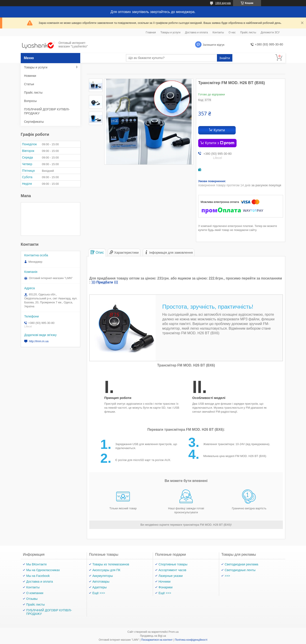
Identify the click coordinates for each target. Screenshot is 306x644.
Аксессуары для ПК (106, 570)
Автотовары (101, 582)
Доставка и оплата (196, 32)
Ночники (164, 582)
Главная (151, 32)
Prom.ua (174, 632)
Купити (219, 130)
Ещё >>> (99, 593)
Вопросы (30, 101)
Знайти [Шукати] (225, 58)
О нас (232, 32)
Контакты (218, 32)
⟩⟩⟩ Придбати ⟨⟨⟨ (105, 282)
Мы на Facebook (38, 576)
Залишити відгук (214, 45)
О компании (35, 593)
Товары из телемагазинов (111, 564)
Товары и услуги (171, 32)
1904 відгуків (223, 3)
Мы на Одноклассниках (43, 570)
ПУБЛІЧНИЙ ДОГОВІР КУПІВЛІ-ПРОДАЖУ (47, 111)
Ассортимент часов (172, 570)
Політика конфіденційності (191, 640)
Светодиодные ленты (240, 570)
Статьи (29, 84)
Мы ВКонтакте (36, 564)
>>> (227, 576)
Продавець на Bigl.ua (153, 636)
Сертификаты (34, 122)
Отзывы (32, 599)
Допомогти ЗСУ (270, 32)
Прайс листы (248, 32)
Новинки (30, 76)
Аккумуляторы (103, 576)
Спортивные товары (173, 564)
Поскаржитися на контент (157, 640)
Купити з (220, 143)
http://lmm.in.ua (39, 341)
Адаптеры (100, 587)
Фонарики (166, 587)
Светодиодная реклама (241, 564)
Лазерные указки (171, 576)
